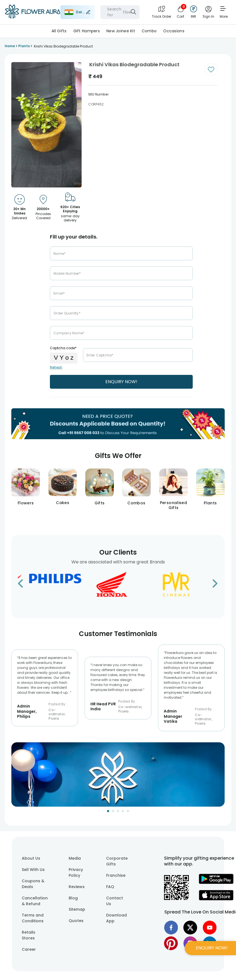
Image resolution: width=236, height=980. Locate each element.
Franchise (116, 875)
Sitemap (77, 909)
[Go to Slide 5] (128, 811)
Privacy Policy (76, 872)
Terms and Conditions (33, 918)
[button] (118, 774)
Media (75, 858)
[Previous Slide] (15, 778)
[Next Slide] (221, 778)
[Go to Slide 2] (113, 811)
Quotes (76, 921)
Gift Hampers (87, 31)
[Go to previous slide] (24, 585)
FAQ (110, 887)
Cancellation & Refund (35, 901)
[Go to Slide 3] (118, 811)
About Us (31, 858)
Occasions (174, 31)
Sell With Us (33, 870)
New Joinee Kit (121, 31)
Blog (73, 898)
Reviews (77, 887)
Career (29, 949)
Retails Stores (29, 935)
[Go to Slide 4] (123, 811)
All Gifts (59, 31)
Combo (149, 31)
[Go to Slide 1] (108, 811)
